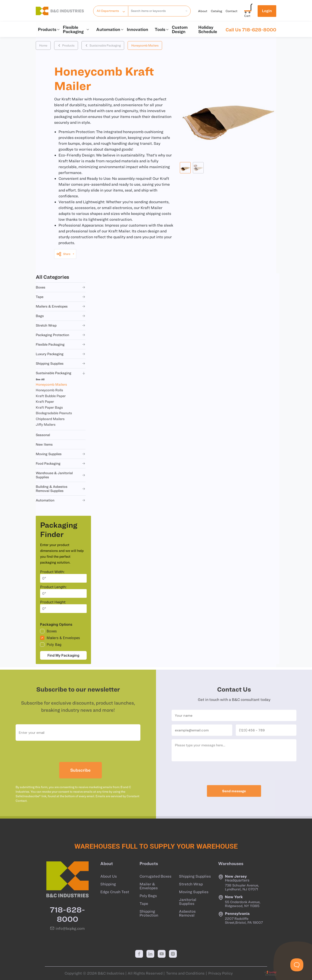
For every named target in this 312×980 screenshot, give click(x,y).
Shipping (108, 884)
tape (61, 297)
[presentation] (78, 764)
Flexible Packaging (76, 29)
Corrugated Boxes (155, 876)
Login (267, 11)
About (203, 11)
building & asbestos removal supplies (61, 489)
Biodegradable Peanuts (54, 413)
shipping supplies (61, 363)
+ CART (267, 308)
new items (44, 444)
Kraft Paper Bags (49, 407)
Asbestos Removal (187, 913)
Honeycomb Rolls (49, 390)
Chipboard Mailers (50, 419)
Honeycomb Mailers (145, 45)
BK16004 (129, 371)
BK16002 (129, 329)
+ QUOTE (288, 308)
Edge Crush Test (115, 892)
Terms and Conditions (185, 973)
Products (48, 29)
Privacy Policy (220, 973)
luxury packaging (61, 354)
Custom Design (180, 29)
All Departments (108, 11)
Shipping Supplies (195, 876)
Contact (232, 11)
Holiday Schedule (208, 29)
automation (61, 500)
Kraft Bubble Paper (51, 396)
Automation (109, 29)
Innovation (137, 29)
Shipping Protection (149, 913)
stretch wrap (61, 325)
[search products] (185, 11)
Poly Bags (148, 896)
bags (61, 316)
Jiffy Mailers (46, 424)
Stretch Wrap (191, 884)
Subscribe (80, 783)
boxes (61, 287)
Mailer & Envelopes (149, 886)
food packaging (61, 463)
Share (63, 254)
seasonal (43, 435)
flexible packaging (61, 344)
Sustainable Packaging (103, 45)
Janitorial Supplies (188, 902)
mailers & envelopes (61, 306)
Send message (234, 804)
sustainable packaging (61, 373)
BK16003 (129, 350)
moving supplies (61, 454)
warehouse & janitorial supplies (61, 475)
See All (40, 379)
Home (43, 45)
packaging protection (61, 335)
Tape (144, 904)
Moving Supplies (194, 892)
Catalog (216, 11)
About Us (109, 876)
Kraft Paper (45, 401)
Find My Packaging (63, 655)
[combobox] (156, 11)
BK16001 (129, 308)
